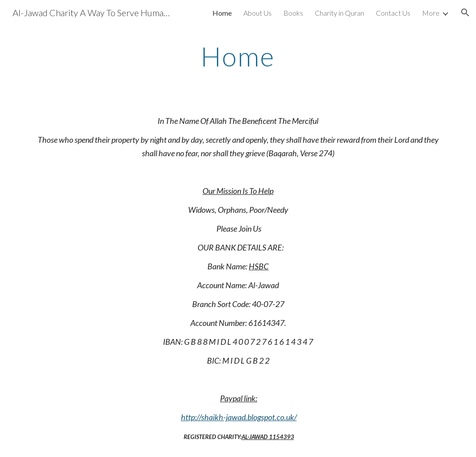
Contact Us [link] (393, 13)
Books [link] (293, 13)
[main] (238, 56)
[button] (465, 13)
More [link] (431, 13)
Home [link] (222, 13)
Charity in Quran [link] (339, 13)
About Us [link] (258, 13)
